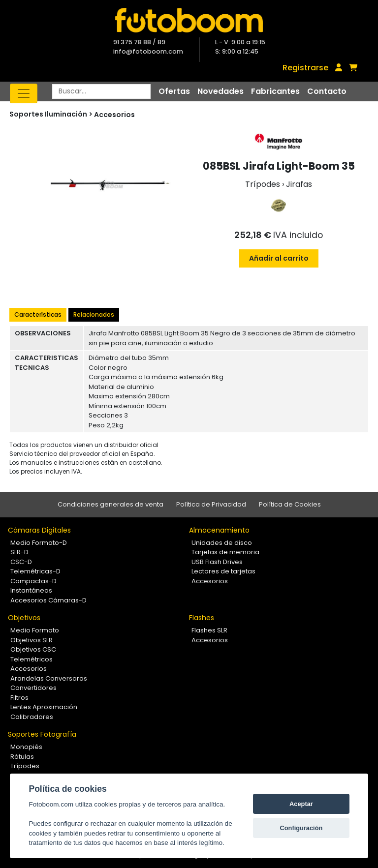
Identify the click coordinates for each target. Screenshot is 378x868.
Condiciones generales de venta (110, 504)
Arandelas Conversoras (49, 678)
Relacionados (94, 314)
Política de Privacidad (211, 504)
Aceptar (301, 804)
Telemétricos (31, 659)
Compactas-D (33, 581)
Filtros (19, 698)
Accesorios (114, 115)
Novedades (220, 91)
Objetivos (24, 618)
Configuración (301, 828)
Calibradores (32, 717)
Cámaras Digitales (39, 530)
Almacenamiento (219, 530)
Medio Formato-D (39, 543)
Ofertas (174, 91)
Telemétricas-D (35, 571)
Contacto (327, 91)
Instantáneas (31, 590)
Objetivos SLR (31, 640)
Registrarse (305, 68)
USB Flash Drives (217, 562)
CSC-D (21, 562)
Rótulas (22, 757)
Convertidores (33, 688)
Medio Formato (35, 630)
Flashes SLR (209, 630)
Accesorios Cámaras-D (48, 600)
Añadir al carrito (279, 258)
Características (38, 314)
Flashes (202, 618)
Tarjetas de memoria (225, 552)
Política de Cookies (290, 504)
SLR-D (19, 552)
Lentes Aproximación (44, 707)
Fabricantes (275, 91)
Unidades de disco (222, 543)
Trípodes (25, 766)
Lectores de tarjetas (223, 571)
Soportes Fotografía (42, 734)
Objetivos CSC (33, 649)
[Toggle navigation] (24, 93)
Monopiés (26, 747)
